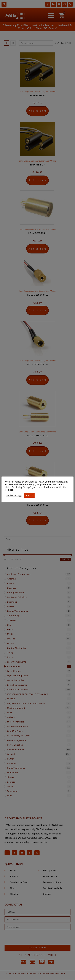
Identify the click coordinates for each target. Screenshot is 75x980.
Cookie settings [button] (14, 495)
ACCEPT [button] (29, 495)
